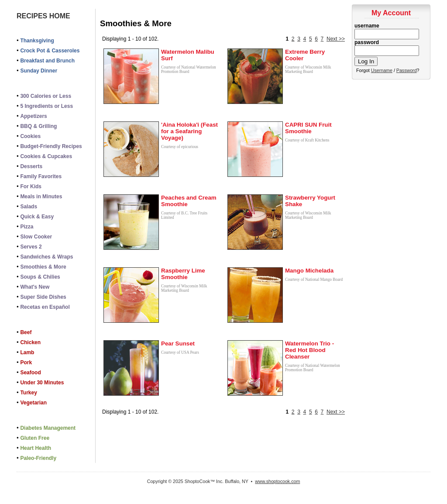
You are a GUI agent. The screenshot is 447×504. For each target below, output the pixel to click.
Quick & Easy (37, 217)
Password (407, 70)
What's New (35, 287)
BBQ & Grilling (38, 126)
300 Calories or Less (46, 96)
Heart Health (36, 448)
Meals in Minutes (41, 197)
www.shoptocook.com (277, 481)
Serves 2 (31, 247)
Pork (26, 362)
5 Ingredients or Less (46, 106)
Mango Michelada (309, 271)
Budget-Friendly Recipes (51, 146)
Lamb (27, 352)
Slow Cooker (36, 237)
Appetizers (33, 116)
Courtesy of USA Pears (180, 352)
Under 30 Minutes (42, 383)
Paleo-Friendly (38, 458)
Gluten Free (35, 438)
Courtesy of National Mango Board (314, 280)
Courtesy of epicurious (180, 147)
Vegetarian (33, 403)
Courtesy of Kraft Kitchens (307, 140)
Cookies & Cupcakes (46, 156)
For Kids (31, 186)
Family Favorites (41, 176)
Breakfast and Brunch (47, 61)
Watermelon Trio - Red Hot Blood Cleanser (309, 350)
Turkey (28, 393)
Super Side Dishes (43, 297)
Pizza (27, 227)
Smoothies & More (43, 267)
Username (382, 70)
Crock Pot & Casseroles (50, 51)
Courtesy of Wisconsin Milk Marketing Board (308, 69)
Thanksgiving (37, 41)
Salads (29, 207)
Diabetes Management (48, 428)
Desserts (31, 166)
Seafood (30, 373)
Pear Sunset (178, 343)
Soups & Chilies (40, 277)
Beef (26, 332)
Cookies (30, 136)
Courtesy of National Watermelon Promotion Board (189, 69)
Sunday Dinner (39, 71)
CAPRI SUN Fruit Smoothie (308, 128)
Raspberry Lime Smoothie (183, 274)
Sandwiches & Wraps (46, 257)
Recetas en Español (45, 307)
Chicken (30, 342)
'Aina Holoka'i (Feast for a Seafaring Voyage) (189, 131)
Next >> (336, 39)
